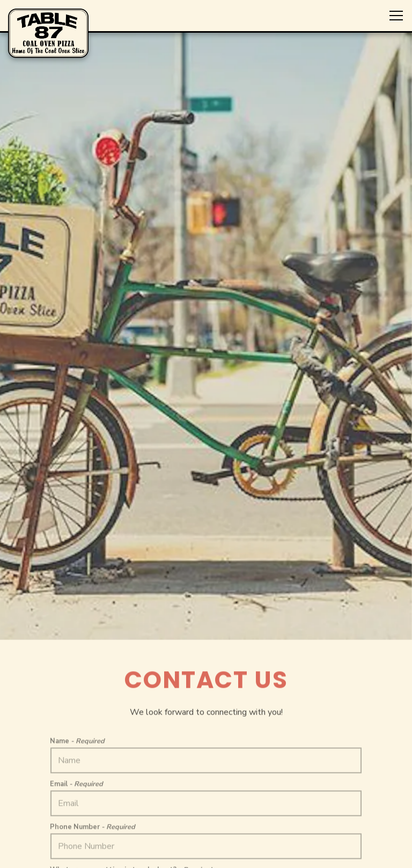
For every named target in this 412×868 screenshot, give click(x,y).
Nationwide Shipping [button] (206, 854)
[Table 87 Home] (48, 33)
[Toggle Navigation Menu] (396, 16)
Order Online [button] (206, 827)
